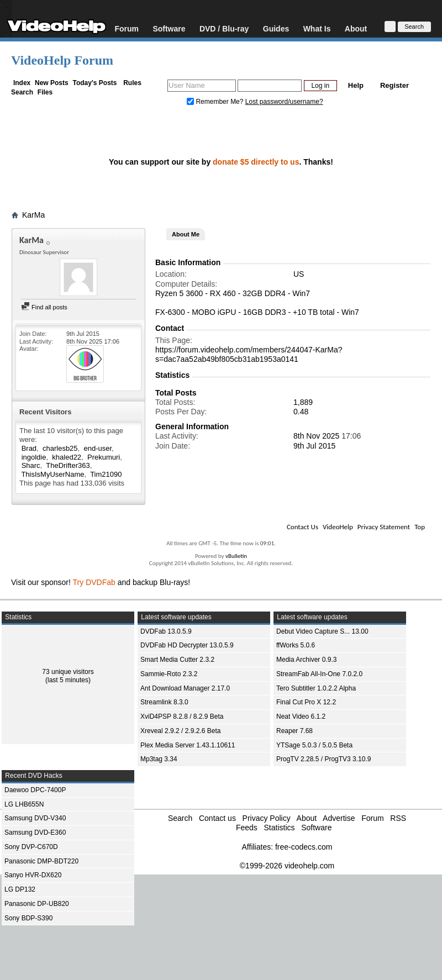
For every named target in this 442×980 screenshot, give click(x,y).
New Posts (52, 83)
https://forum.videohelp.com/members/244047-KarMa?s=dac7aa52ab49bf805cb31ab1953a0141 (249, 354)
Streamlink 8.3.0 (164, 702)
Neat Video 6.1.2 (301, 716)
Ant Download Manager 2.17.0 (185, 688)
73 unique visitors (68, 672)
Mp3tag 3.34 (159, 759)
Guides (276, 28)
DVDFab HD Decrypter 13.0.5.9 (187, 645)
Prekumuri (104, 457)
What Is (317, 28)
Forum (127, 28)
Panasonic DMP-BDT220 (41, 861)
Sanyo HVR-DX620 (33, 875)
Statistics (279, 828)
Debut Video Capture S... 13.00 (322, 631)
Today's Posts (94, 83)
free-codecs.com (304, 847)
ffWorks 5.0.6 (296, 645)
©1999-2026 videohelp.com (287, 866)
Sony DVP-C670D (31, 847)
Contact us (217, 818)
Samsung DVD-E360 (35, 833)
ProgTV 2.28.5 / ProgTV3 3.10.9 (323, 759)
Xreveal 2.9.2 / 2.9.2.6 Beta (180, 731)
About (356, 28)
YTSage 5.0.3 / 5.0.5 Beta (314, 745)
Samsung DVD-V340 (35, 818)
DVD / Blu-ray (224, 28)
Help (356, 85)
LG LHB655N (24, 804)
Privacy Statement (384, 527)
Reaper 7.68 (294, 731)
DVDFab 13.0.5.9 (166, 631)
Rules (132, 83)
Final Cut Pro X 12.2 (306, 702)
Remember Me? (216, 102)
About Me (186, 234)
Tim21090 (106, 474)
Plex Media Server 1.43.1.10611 (188, 745)
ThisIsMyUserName (52, 474)
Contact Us (302, 527)
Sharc (31, 465)
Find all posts (44, 307)
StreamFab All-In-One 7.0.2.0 (319, 674)
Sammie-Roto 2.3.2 (169, 674)
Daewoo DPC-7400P (35, 790)
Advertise (339, 818)
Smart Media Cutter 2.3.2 (177, 660)
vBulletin (236, 556)
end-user (98, 448)
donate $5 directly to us (256, 162)
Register (394, 85)
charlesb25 (60, 448)
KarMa (33, 215)
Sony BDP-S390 (28, 918)
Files (45, 92)
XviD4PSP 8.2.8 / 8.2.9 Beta (182, 716)
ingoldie (34, 457)
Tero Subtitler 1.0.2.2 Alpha (316, 688)
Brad (29, 448)
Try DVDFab (94, 582)
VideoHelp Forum (62, 60)
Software (169, 28)
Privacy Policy (267, 818)
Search (22, 92)
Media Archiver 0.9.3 (306, 660)
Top (420, 527)
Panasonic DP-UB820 (37, 904)
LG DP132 (20, 889)
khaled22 (67, 457)
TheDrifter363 (68, 465)
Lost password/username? (284, 102)
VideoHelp (338, 527)
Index (22, 83)
